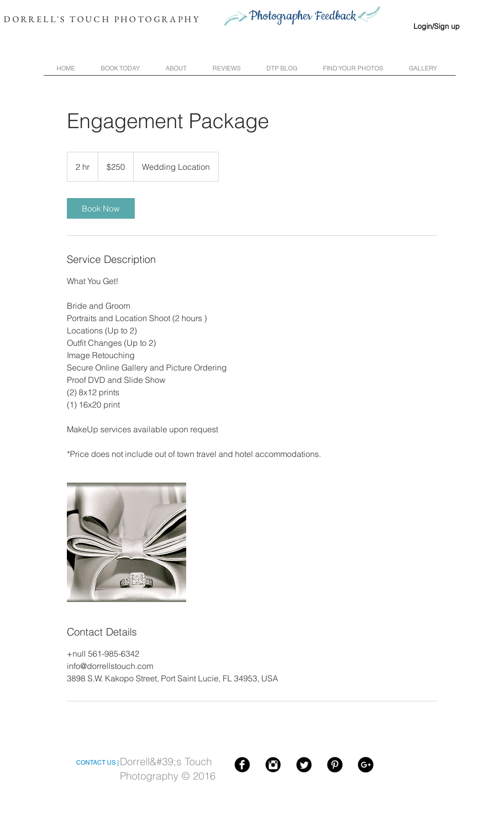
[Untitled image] (127, 542)
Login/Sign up (437, 26)
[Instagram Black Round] (273, 765)
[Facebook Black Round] (242, 765)
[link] (101, 208)
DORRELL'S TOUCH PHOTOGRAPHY (102, 19)
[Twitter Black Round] (304, 765)
